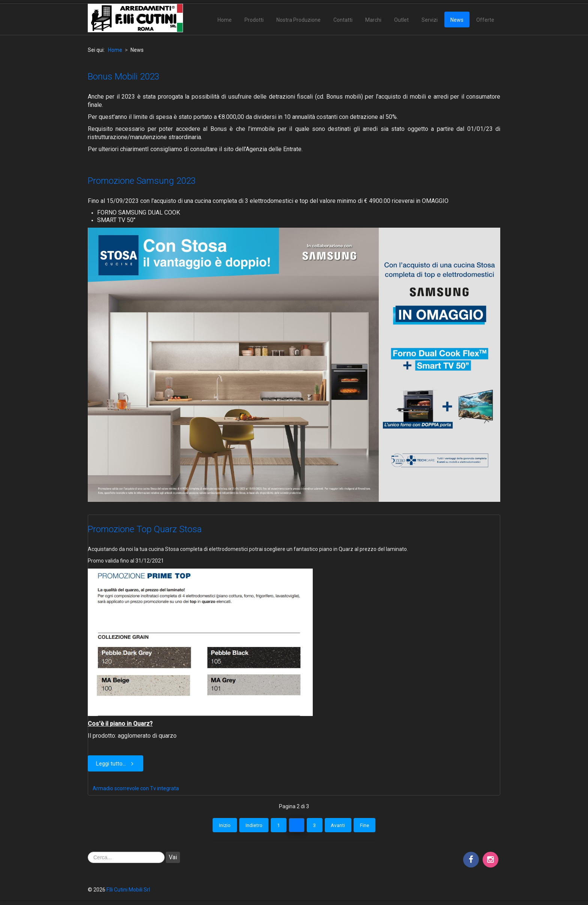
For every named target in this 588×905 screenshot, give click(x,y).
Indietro (249, 826)
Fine (373, 826)
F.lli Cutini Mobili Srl (128, 891)
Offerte (485, 20)
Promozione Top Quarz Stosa (145, 529)
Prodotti (254, 20)
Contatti (343, 20)
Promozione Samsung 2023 (142, 181)
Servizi (430, 20)
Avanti (343, 826)
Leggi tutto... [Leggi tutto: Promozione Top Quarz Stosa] (116, 763)
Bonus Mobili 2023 (124, 77)
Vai (173, 859)
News (457, 20)
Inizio (216, 826)
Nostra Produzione (298, 20)
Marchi (373, 20)
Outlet (401, 20)
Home (225, 20)
